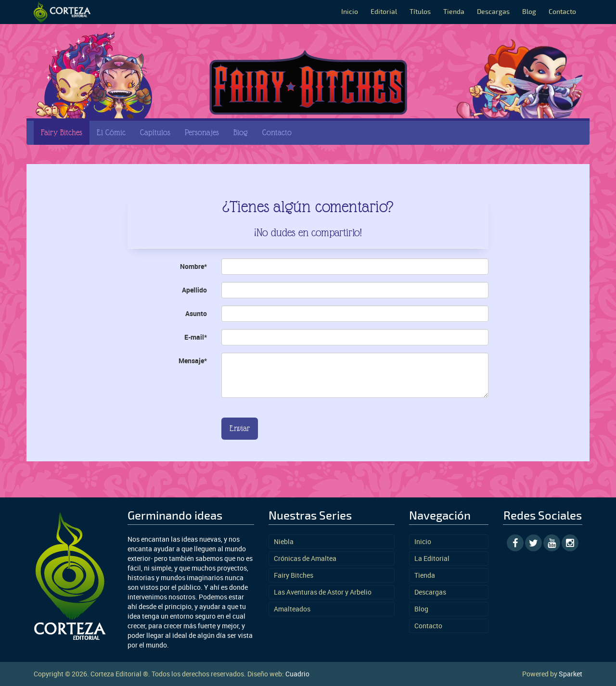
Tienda (454, 12)
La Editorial (432, 558)
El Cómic (111, 133)
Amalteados (292, 609)
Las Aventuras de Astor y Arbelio (323, 592)
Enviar (240, 428)
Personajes (202, 133)
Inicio (350, 12)
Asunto (196, 313)
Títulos (420, 12)
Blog (529, 12)
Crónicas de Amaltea (305, 558)
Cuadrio (297, 674)
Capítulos (155, 133)
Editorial (384, 12)
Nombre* (193, 266)
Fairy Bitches (62, 133)
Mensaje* (193, 361)
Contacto (562, 12)
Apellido (194, 290)
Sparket (571, 674)
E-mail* (196, 337)
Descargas (493, 12)
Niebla (284, 541)
